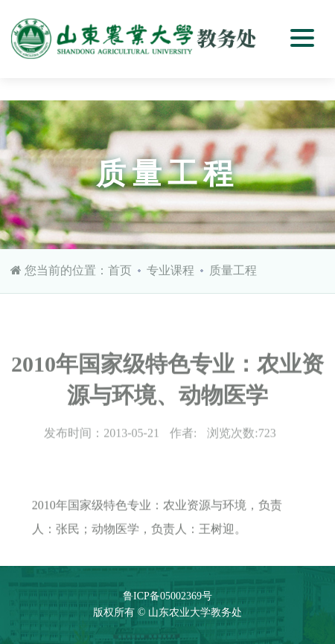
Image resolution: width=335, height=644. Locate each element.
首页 (120, 270)
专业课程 (170, 270)
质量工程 (233, 270)
